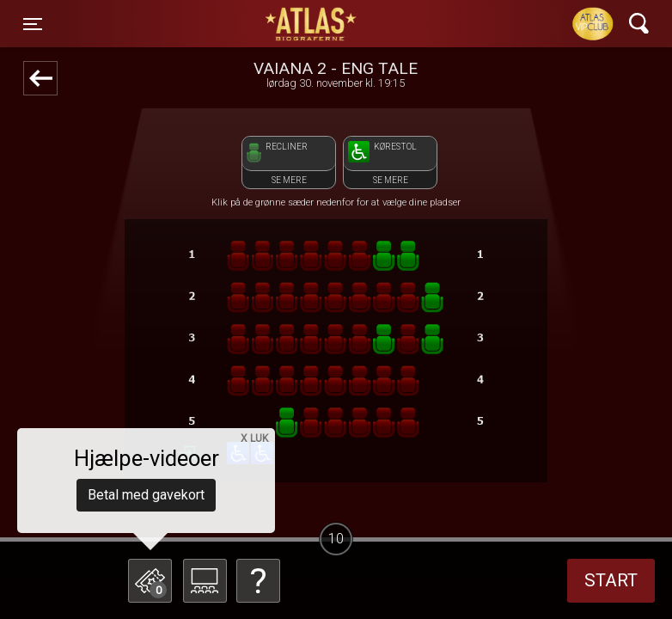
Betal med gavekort (146, 495)
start (611, 580)
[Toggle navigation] (33, 24)
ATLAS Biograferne (312, 24)
